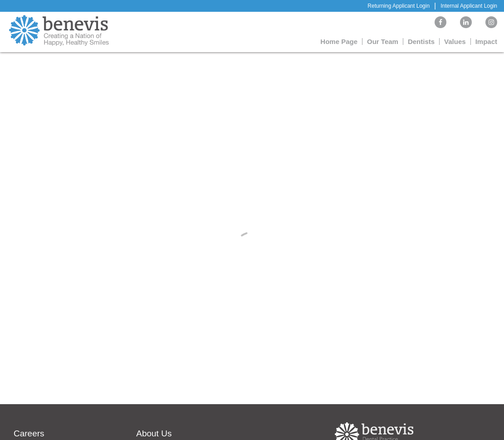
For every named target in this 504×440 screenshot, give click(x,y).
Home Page (339, 42)
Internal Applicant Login (469, 6)
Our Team (383, 42)
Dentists (421, 42)
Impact (486, 42)
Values (455, 42)
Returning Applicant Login (399, 6)
